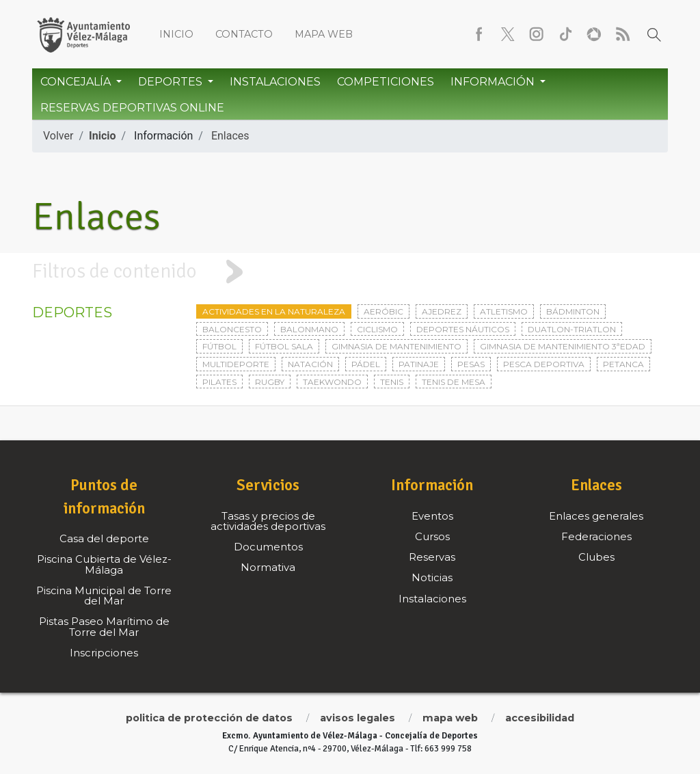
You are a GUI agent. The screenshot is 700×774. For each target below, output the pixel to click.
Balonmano (309, 329)
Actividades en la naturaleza (274, 311)
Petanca (623, 364)
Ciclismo (377, 329)
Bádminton (573, 311)
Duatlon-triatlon (572, 329)
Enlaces (230, 136)
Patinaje (419, 364)
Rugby (270, 382)
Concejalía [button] (77, 82)
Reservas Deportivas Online (132, 108)
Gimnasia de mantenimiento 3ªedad (563, 346)
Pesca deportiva (544, 364)
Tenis (392, 382)
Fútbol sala (284, 346)
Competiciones (386, 82)
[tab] (350, 272)
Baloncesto (232, 329)
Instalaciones (275, 82)
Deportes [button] (172, 82)
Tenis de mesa (454, 382)
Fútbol (219, 346)
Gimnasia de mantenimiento (396, 346)
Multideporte (236, 364)
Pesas (471, 364)
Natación (310, 364)
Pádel (366, 364)
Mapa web (324, 34)
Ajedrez (442, 311)
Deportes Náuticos (463, 329)
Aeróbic (383, 311)
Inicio (176, 34)
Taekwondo (332, 382)
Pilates (219, 382)
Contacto (244, 34)
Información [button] (494, 82)
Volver (58, 136)
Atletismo (504, 311)
